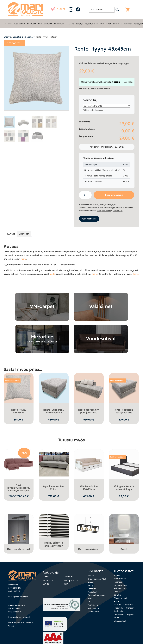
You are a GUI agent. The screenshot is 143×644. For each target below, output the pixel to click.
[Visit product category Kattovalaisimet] (89, 533)
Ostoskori (92, 592)
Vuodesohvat (19, 24)
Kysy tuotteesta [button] (89, 218)
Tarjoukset (92, 595)
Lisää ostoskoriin (114, 195)
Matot (108, 24)
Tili (89, 605)
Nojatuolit (32, 24)
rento (99, 210)
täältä (24, 259)
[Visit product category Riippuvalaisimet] (19, 533)
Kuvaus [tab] (11, 234)
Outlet (58, 9)
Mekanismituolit (45, 24)
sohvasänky (107, 210)
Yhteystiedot (93, 614)
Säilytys (79, 24)
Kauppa (91, 588)
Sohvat (8, 24)
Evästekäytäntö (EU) (97, 582)
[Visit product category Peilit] (124, 533)
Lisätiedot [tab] (24, 234)
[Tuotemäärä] (85, 195)
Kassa (90, 585)
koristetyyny (118, 210)
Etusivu (7, 37)
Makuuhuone (60, 24)
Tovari (11, 639)
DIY (102, 24)
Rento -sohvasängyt (107, 208)
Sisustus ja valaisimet (122, 24)
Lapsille (71, 24)
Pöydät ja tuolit (92, 24)
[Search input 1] (103, 9)
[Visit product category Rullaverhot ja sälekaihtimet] (54, 534)
